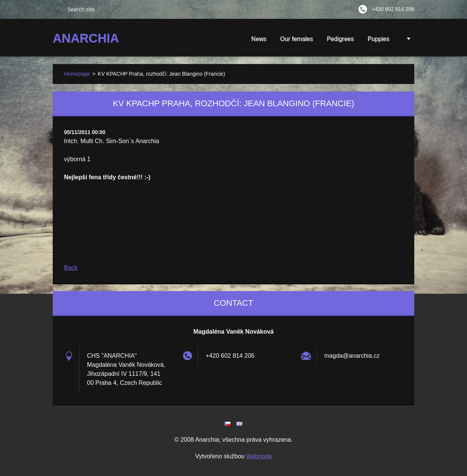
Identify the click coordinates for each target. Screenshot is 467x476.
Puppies (378, 41)
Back (71, 268)
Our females (297, 39)
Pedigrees (340, 39)
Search (57, 9)
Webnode (259, 456)
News (259, 39)
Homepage (77, 74)
